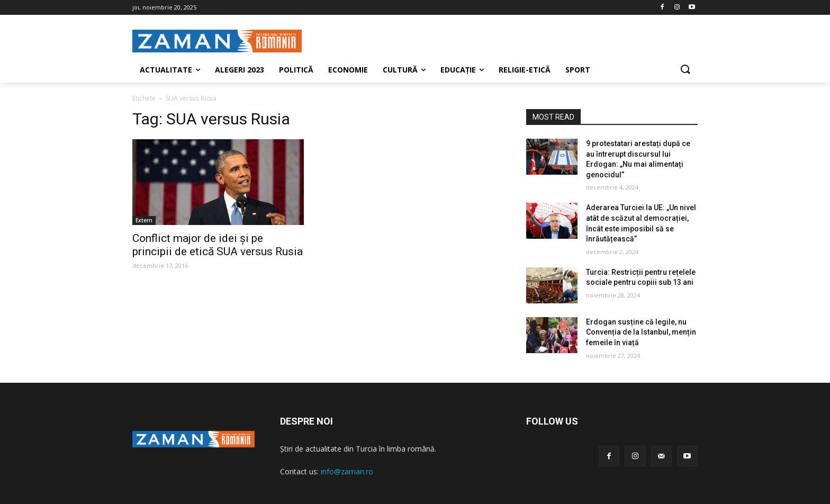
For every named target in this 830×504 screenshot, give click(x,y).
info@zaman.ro (347, 471)
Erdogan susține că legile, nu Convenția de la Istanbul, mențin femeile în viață (641, 332)
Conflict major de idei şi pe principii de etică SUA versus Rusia (218, 245)
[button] (685, 70)
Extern (144, 220)
